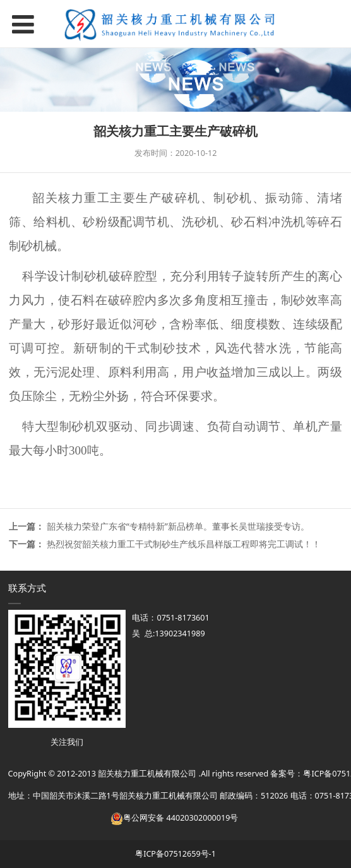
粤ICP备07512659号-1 (175, 854)
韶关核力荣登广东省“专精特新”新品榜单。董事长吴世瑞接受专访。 (178, 526)
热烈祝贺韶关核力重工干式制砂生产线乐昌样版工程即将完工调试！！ (184, 544)
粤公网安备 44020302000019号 (174, 818)
